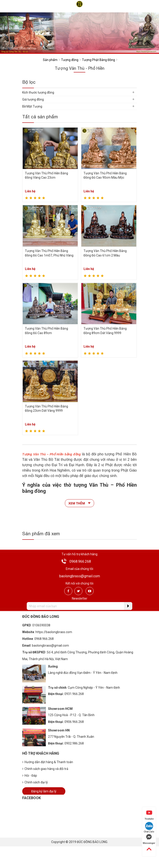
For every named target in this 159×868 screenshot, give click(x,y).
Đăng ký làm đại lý (44, 791)
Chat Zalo (149, 827)
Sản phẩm (50, 60)
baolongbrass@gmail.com (80, 576)
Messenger (149, 839)
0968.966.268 (80, 561)
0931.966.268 (74, 694)
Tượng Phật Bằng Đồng (98, 60)
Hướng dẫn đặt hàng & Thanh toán (48, 762)
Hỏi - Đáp (30, 776)
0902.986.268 (74, 743)
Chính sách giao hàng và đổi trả (45, 769)
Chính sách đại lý (35, 782)
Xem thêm (80, 503)
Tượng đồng (70, 60)
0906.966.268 (74, 722)
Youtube (149, 815)
